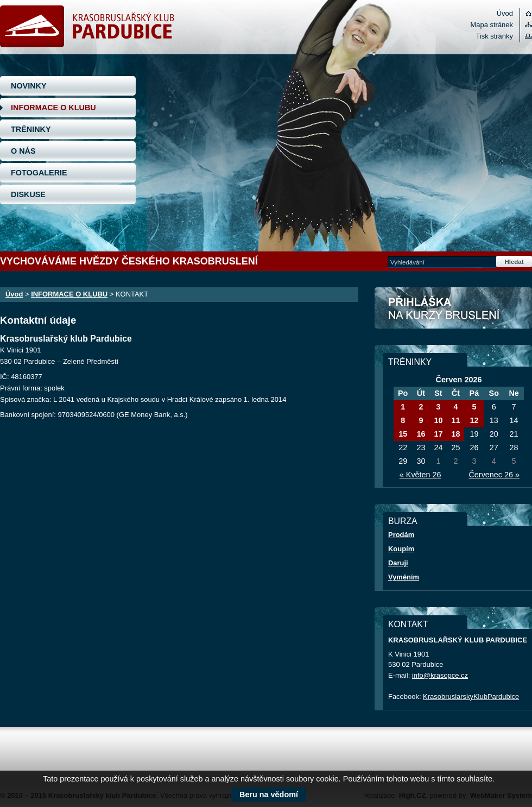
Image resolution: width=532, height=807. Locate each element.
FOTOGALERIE (39, 173)
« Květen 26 (420, 475)
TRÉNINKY (31, 129)
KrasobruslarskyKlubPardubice (471, 696)
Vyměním (404, 577)
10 (438, 420)
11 (455, 420)
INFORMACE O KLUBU (53, 108)
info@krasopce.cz (440, 675)
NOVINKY (29, 86)
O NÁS (23, 151)
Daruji (398, 563)
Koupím (401, 549)
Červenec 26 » (494, 475)
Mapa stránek (492, 25)
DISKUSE (28, 194)
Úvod (505, 13)
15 (403, 434)
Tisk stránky (494, 36)
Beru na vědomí (269, 795)
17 (438, 434)
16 (421, 434)
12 (474, 420)
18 (455, 434)
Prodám (401, 535)
